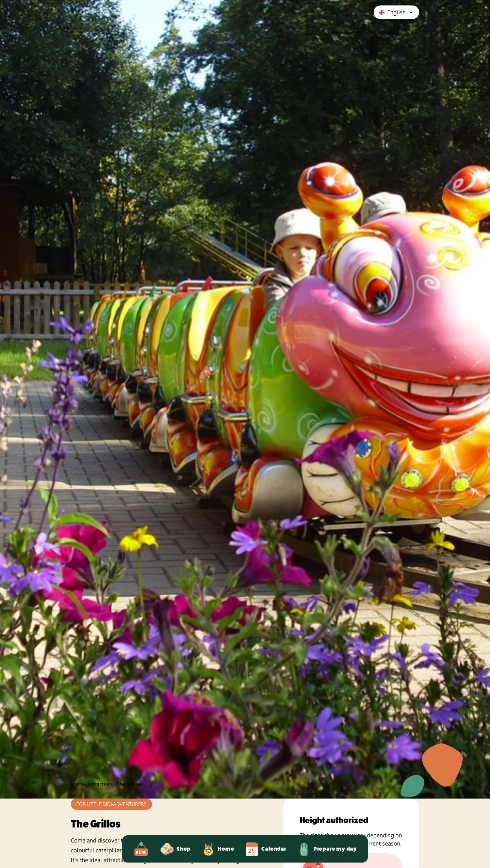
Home (77, 784)
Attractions (100, 784)
